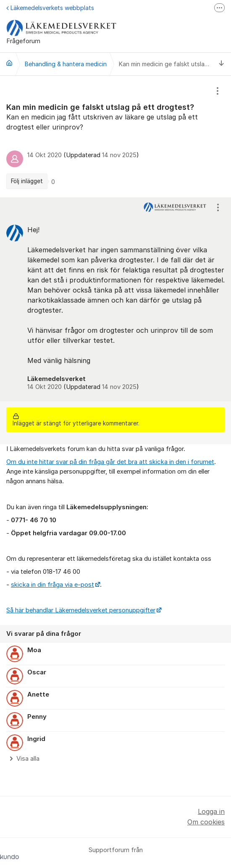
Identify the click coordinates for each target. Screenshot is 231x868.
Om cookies (206, 822)
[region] (115, 137)
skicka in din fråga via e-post (52, 585)
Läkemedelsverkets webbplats (50, 8)
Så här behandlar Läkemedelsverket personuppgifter (81, 610)
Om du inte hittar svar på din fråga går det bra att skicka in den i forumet (110, 462)
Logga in (211, 811)
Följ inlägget (27, 181)
